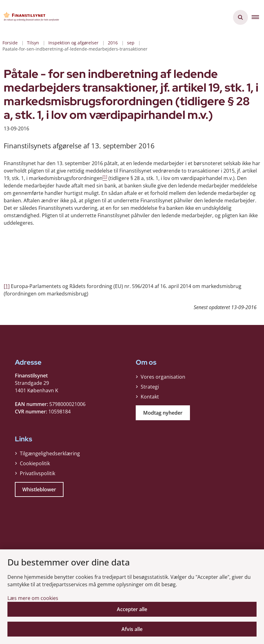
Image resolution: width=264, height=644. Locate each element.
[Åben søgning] (240, 17)
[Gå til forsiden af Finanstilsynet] (30, 17)
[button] (258, 17)
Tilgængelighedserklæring (50, 455)
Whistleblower (39, 491)
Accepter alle (132, 609)
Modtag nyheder (163, 414)
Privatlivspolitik (37, 475)
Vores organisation (163, 378)
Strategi (150, 388)
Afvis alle (132, 629)
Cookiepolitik (35, 465)
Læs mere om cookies (33, 598)
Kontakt (150, 398)
